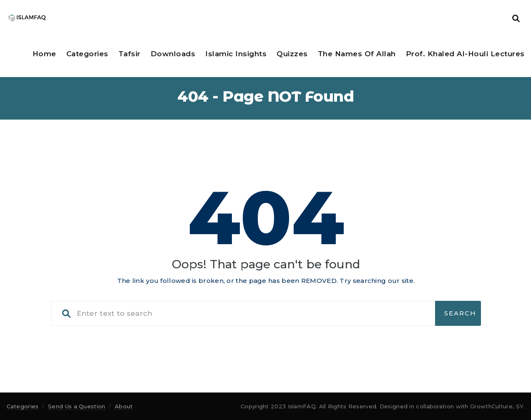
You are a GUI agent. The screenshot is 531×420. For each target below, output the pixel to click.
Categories (87, 54)
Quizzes (292, 54)
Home (44, 54)
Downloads (173, 54)
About (124, 406)
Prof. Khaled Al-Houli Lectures (465, 54)
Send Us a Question (77, 406)
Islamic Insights (236, 54)
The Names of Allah (357, 54)
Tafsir (130, 54)
